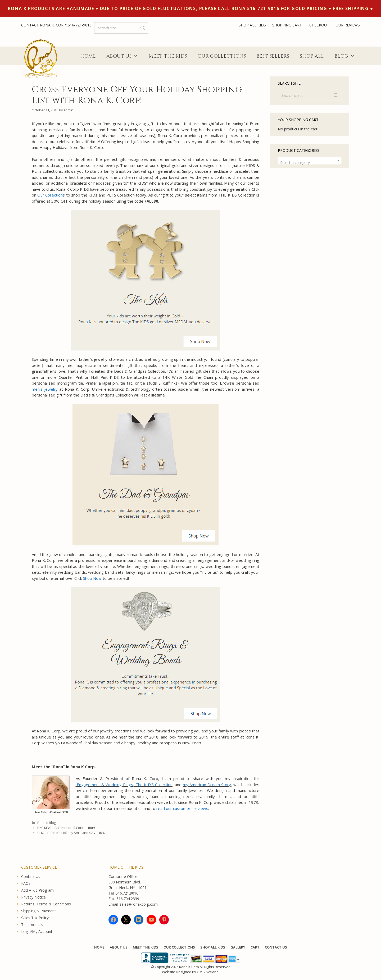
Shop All (312, 56)
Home (88, 56)
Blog (347, 56)
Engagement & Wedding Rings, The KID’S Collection (124, 785)
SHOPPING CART (288, 25)
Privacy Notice (33, 897)
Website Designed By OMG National (191, 972)
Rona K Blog (47, 823)
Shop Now (92, 578)
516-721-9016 (80, 25)
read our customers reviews (182, 808)
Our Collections (222, 56)
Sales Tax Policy (35, 918)
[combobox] (310, 161)
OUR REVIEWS (348, 25)
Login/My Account (37, 931)
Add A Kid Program (37, 890)
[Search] (143, 28)
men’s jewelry (45, 389)
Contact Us (31, 876)
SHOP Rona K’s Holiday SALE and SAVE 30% (71, 833)
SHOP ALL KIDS (252, 25)
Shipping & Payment (38, 911)
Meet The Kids (168, 56)
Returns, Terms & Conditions (46, 904)
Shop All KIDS (213, 947)
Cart (255, 947)
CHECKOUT (319, 25)
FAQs (26, 883)
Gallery (238, 947)
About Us (125, 56)
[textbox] (310, 163)
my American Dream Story (207, 785)
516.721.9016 (127, 893)
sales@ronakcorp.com (139, 904)
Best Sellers (273, 56)
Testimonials (32, 925)
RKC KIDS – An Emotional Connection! (66, 828)
